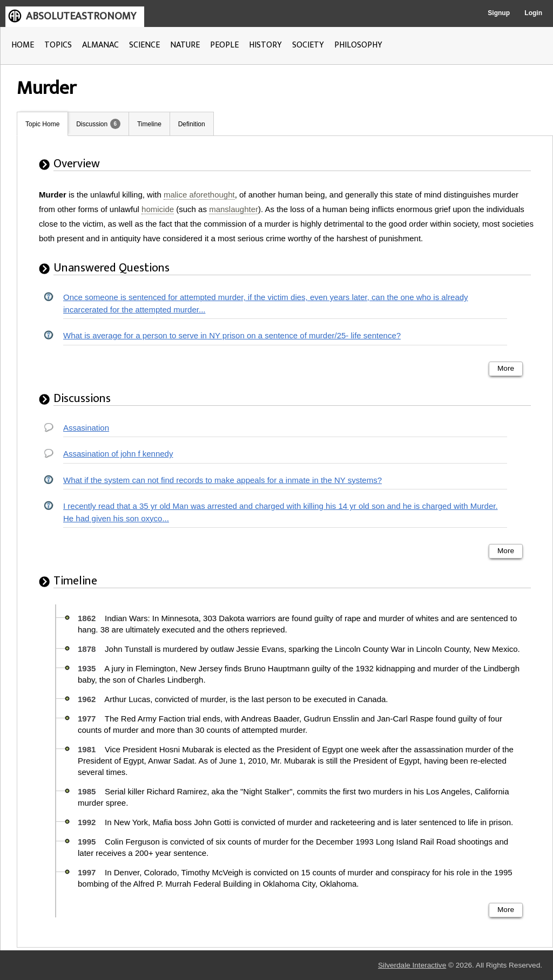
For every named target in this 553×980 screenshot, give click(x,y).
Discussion (92, 124)
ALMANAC (100, 45)
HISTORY (265, 45)
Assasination (86, 428)
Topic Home (42, 124)
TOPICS (58, 45)
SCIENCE (144, 45)
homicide (158, 209)
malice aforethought (199, 195)
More (506, 368)
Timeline (149, 124)
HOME (23, 45)
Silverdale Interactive (412, 965)
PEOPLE (224, 45)
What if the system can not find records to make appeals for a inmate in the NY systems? (222, 480)
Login (533, 13)
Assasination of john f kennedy (118, 454)
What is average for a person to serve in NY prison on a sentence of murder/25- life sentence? (232, 335)
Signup (499, 13)
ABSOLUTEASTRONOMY (81, 16)
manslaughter (234, 209)
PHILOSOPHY (358, 45)
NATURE (185, 45)
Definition (192, 124)
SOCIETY (308, 45)
